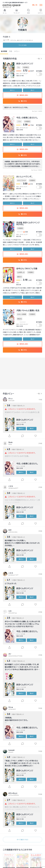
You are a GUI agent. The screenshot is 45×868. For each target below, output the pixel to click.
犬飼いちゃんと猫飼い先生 (28, 310)
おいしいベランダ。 (24, 177)
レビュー (17, 51)
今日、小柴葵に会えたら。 (27, 118)
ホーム (5, 11)
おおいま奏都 (22, 314)
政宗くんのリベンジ (25, 64)
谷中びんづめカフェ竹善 (27, 269)
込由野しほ (21, 272)
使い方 (35, 5)
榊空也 (19, 319)
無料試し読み (22, 95)
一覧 (38, 59)
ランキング (17, 11)
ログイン (40, 11)
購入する (22, 101)
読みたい (12, 90)
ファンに (22, 45)
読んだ (33, 90)
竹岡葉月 (26, 67)
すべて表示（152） (22, 840)
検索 (28, 11)
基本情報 (4, 51)
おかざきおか (22, 180)
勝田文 (19, 277)
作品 (11, 51)
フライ (19, 121)
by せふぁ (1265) (37, 170)
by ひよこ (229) (37, 111)
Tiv (18, 67)
